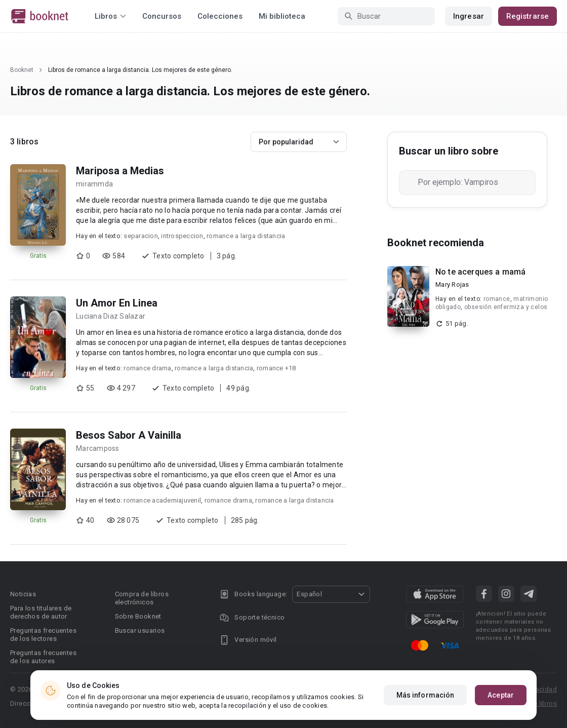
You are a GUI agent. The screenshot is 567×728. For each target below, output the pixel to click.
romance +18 (276, 368)
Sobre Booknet (138, 616)
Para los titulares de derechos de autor (41, 612)
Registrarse (528, 16)
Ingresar (469, 16)
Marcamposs (98, 448)
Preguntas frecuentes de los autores (43, 657)
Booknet (22, 70)
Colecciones (220, 16)
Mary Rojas (452, 284)
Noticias (23, 594)
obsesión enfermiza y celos (506, 307)
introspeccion (182, 236)
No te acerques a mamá (480, 272)
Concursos (162, 16)
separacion (141, 236)
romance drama (147, 368)
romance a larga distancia (246, 236)
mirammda (94, 184)
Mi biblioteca (282, 16)
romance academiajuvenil (162, 500)
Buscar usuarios (140, 630)
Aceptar (501, 695)
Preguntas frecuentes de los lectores (43, 635)
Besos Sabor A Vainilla (129, 435)
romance (497, 299)
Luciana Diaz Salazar (111, 316)
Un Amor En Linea (117, 303)
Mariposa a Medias (120, 171)
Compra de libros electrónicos (142, 598)
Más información (426, 695)
